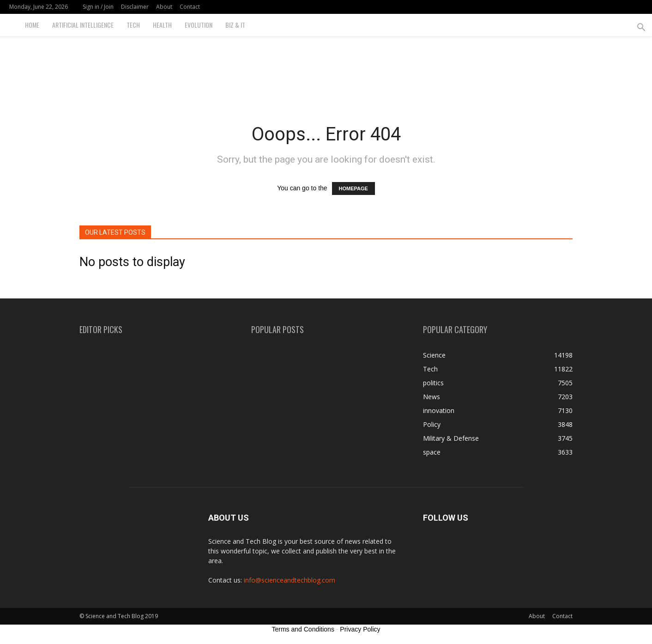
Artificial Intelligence (83, 25)
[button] (641, 28)
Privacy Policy (360, 629)
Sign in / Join (98, 7)
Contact (190, 7)
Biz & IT (235, 25)
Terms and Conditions (303, 629)
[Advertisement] (326, 68)
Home (32, 25)
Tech (133, 25)
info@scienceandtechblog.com (290, 580)
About (164, 7)
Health (162, 25)
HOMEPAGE (353, 188)
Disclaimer (135, 7)
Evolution (199, 25)
